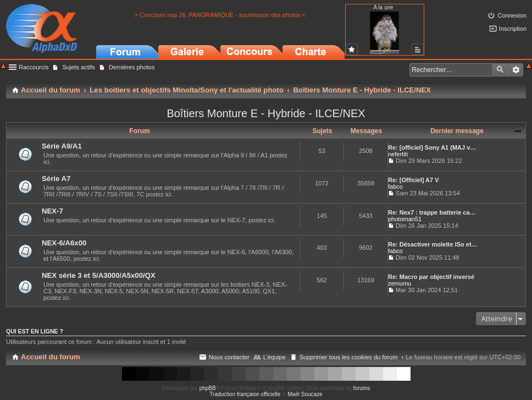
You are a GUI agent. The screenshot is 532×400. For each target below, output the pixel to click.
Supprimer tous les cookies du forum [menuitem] (349, 357)
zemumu (400, 283)
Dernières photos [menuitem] (132, 67)
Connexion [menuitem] (512, 15)
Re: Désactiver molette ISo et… (433, 244)
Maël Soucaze (305, 394)
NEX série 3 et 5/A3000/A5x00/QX (99, 275)
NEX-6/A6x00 (64, 243)
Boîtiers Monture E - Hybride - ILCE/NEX (266, 113)
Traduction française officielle (245, 394)
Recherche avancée (516, 70)
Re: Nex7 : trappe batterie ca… (432, 212)
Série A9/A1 (62, 146)
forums (362, 388)
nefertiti (398, 154)
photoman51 (405, 219)
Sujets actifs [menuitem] (78, 67)
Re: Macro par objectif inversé (431, 277)
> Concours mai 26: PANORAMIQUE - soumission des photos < (220, 15)
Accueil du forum (51, 357)
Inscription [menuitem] (513, 29)
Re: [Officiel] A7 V (414, 180)
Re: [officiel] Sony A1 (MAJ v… (432, 147)
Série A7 (56, 179)
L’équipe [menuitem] (275, 357)
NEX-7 (52, 211)
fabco (395, 187)
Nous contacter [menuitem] (229, 357)
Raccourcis (34, 67)
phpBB (208, 388)
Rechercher (500, 70)
